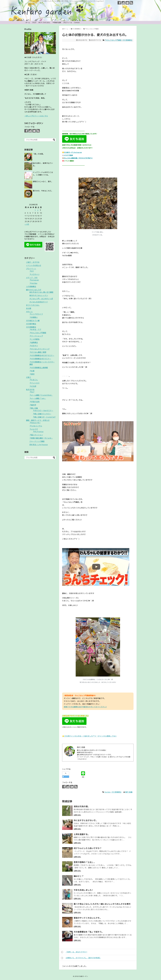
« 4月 (27, 224)
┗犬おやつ (34, 346)
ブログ (34, 22)
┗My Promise (38, 432)
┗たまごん (34, 380)
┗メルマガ (34, 429)
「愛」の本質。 (39, 154)
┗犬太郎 (33, 386)
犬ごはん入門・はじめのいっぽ (41, 299)
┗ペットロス (34, 383)
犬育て (29, 377)
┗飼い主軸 (34, 408)
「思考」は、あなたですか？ (74, 952)
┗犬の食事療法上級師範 (39, 368)
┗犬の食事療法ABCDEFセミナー (42, 355)
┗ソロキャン (34, 274)
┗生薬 (32, 371)
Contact (77, 22)
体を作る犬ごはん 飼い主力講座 (41, 292)
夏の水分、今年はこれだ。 (43, 191)
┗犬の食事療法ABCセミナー (40, 359)
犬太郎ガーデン (83, 976)
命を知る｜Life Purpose (39, 445)
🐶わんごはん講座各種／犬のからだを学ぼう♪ (77, 158)
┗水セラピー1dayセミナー (43, 411)
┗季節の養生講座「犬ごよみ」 (41, 438)
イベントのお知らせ (34, 265)
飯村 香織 (129, 792)
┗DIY (32, 271)
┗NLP (32, 392)
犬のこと (29, 312)
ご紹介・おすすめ (33, 262)
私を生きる (30, 389)
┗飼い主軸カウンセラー (42, 414)
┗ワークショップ (36, 336)
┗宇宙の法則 (57, 22)
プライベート (31, 269)
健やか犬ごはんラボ (34, 290)
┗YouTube (33, 283)
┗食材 (32, 374)
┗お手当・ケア (35, 329)
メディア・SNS (32, 278)
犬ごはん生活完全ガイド (39, 302)
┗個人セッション (36, 435)
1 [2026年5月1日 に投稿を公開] (35, 210)
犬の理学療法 (31, 324)
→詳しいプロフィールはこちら (36, 116)
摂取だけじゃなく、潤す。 (43, 182)
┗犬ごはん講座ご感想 (38, 352)
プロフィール (67, 22)
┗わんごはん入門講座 (113, 40)
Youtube (107, 792)
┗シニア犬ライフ (36, 314)
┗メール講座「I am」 (38, 398)
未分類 (29, 308)
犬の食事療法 (127, 40)
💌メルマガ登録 (67, 155)
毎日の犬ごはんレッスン (39, 295)
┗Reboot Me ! (35, 423)
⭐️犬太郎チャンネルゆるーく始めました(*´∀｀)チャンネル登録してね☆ (89, 736)
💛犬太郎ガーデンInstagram (72, 152)
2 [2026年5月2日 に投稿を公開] (38, 210)
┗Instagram (34, 280)
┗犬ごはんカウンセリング (39, 349)
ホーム (28, 22)
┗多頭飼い (34, 317)
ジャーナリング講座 (37, 441)
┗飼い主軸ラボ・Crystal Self (44, 417)
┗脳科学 (33, 405)
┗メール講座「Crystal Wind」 (41, 395)
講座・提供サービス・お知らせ (38, 420)
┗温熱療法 (34, 342)
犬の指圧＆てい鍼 (33, 321)
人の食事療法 (31, 287)
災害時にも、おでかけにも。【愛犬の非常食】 (81, 958)
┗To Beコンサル (36, 426)
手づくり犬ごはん (44, 22)
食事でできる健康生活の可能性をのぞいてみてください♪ (85, 707)
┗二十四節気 (34, 339)
